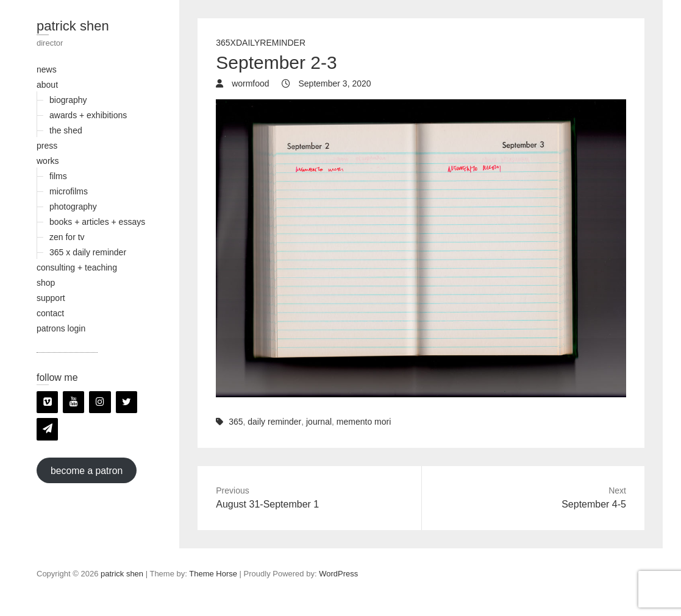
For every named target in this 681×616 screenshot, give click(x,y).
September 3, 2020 (334, 83)
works (48, 161)
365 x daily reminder (88, 252)
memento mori (364, 422)
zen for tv (67, 237)
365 (236, 422)
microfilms (69, 191)
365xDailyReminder (261, 43)
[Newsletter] (47, 429)
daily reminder (274, 422)
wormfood (249, 83)
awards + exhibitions (88, 115)
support (51, 298)
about (47, 85)
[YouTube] (73, 402)
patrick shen (73, 26)
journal (319, 422)
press (47, 146)
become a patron (87, 471)
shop (46, 283)
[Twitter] (127, 402)
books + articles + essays (97, 222)
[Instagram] (100, 402)
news (47, 69)
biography (68, 100)
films (58, 176)
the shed (66, 130)
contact (50, 313)
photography (73, 207)
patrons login (61, 328)
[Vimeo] (47, 402)
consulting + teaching (77, 267)
